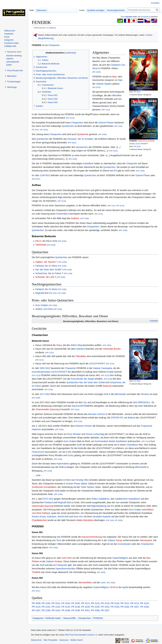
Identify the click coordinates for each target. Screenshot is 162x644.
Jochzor (101, 414)
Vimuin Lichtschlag (95, 434)
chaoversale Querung (42, 506)
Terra (59, 540)
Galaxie (100, 84)
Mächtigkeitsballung (96, 506)
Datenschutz (36, 640)
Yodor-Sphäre (87, 487)
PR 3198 (85, 218)
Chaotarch (116, 65)
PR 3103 (75, 409)
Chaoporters (77, 123)
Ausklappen (154, 321)
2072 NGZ (48, 499)
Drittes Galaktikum (100, 499)
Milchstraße (120, 394)
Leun (103, 582)
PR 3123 (70, 118)
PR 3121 (125, 603)
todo (38, 475)
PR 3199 (62, 289)
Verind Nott (63, 517)
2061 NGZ (45, 368)
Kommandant (101, 441)
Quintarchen (68, 126)
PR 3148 (67, 270)
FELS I (39, 241)
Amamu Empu (39, 517)
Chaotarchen (147, 544)
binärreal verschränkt (146, 141)
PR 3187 (36, 610)
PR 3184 (96, 72)
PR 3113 (106, 110)
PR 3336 (73, 159)
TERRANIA (41, 245)
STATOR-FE (117, 418)
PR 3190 (102, 134)
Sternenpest (146, 540)
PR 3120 (115, 603)
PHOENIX (98, 618)
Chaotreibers (62, 214)
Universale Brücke (112, 349)
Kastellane (88, 163)
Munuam (92, 414)
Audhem (75, 218)
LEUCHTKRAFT (142, 144)
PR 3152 (105, 607)
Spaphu (108, 84)
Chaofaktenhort (39, 520)
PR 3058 (36, 603)
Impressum (64, 640)
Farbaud (49, 502)
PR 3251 (96, 87)
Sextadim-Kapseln (102, 517)
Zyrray (119, 540)
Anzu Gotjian (42, 305)
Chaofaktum (132, 445)
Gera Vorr (78, 517)
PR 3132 (99, 214)
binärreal (107, 386)
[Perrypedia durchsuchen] (143, 10)
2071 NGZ (45, 394)
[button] (14, 52)
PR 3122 (135, 603)
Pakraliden (81, 356)
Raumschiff (77, 406)
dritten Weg (76, 345)
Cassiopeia (107, 368)
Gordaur (58, 561)
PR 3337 (36, 179)
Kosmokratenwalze (41, 372)
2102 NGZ (67, 558)
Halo (120, 80)
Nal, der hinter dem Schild (48, 270)
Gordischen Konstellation (44, 487)
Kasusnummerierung (92, 537)
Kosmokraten (125, 544)
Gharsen (80, 426)
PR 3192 (44, 130)
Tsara (59, 345)
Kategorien (38, 618)
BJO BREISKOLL (142, 402)
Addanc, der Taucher (45, 262)
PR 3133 (137, 92)
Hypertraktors (63, 464)
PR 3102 (56, 603)
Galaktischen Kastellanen (128, 499)
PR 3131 (39, 360)
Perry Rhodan (74, 434)
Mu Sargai (89, 379)
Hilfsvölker (117, 95)
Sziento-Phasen (106, 123)
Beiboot (132, 418)
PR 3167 (35, 130)
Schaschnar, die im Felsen (48, 273)
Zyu (85, 402)
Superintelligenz (120, 558)
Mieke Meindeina (85, 520)
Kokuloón (52, 517)
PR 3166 (61, 277)
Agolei (125, 587)
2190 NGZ (45, 175)
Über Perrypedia (50, 640)
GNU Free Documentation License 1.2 (81, 635)
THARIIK (36, 572)
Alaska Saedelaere (118, 441)
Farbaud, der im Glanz (46, 266)
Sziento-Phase (142, 175)
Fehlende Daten (53, 618)
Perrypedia (144, 17)
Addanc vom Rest (44, 309)
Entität (110, 372)
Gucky (71, 455)
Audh (79, 445)
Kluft (106, 394)
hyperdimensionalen (66, 569)
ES (115, 171)
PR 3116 (95, 603)
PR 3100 (36, 398)
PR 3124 (36, 607)
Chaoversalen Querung (47, 409)
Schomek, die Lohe (45, 277)
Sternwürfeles (85, 582)
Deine (126, 17)
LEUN (113, 587)
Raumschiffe (70, 618)
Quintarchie (83, 134)
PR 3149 (137, 146)
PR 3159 (115, 607)
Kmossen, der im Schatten (80, 139)
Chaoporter (54, 45)
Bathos (53, 28)
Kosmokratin (77, 379)
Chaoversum (38, 452)
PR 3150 (119, 126)
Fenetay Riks (82, 480)
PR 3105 (59, 429)
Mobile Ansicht (76, 640)
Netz (114, 77)
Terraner (145, 394)
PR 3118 (36, 375)
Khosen (88, 426)
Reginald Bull (42, 293)
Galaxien (80, 349)
